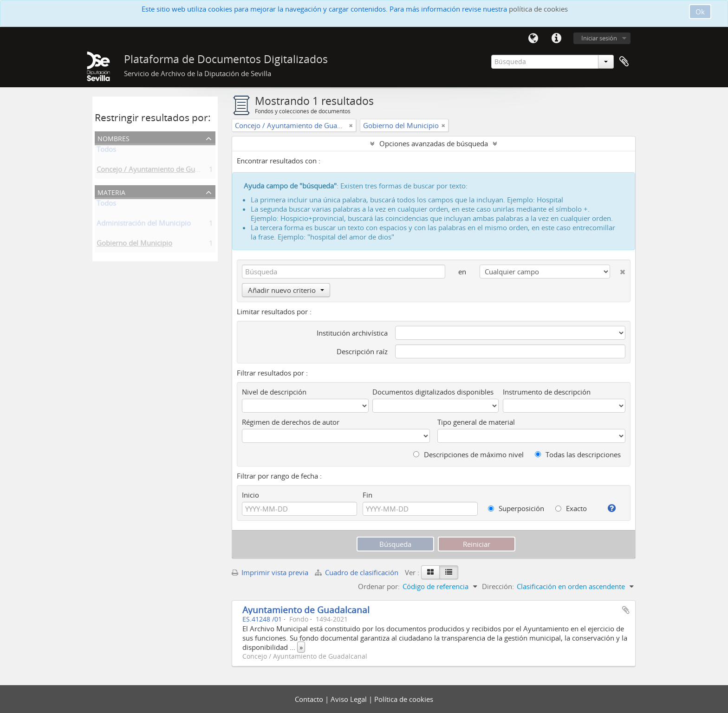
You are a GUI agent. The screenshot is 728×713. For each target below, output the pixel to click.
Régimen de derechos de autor (291, 422)
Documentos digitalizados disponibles (433, 392)
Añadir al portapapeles (626, 610)
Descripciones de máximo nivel (468, 454)
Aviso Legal (350, 699)
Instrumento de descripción (547, 392)
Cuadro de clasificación (357, 572)
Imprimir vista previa (270, 572)
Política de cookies (404, 699)
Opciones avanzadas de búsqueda (434, 143)
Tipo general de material (476, 422)
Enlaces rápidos (556, 39)
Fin (367, 495)
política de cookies (538, 9)
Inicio (250, 495)
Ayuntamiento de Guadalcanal (306, 610)
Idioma (533, 39)
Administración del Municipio (144, 225)
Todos (106, 151)
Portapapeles (624, 62)
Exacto (571, 508)
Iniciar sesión (599, 38)
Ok (700, 12)
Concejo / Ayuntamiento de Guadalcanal (161, 171)
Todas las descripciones (578, 454)
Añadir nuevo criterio (286, 290)
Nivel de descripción (274, 392)
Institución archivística (352, 333)
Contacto (310, 699)
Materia (111, 191)
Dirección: (498, 586)
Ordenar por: (379, 586)
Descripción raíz (362, 351)
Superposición (516, 508)
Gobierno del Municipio (134, 245)
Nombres (114, 138)
